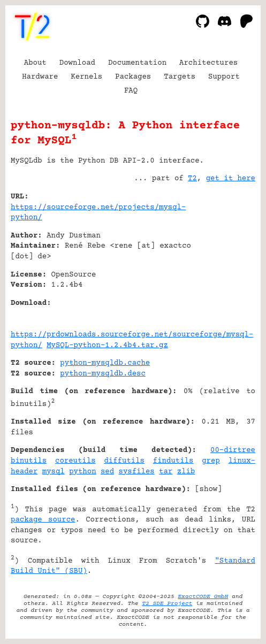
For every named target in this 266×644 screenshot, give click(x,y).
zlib (186, 472)
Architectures (208, 63)
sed (107, 472)
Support (224, 77)
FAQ (131, 91)
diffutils (124, 461)
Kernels (86, 77)
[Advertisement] (223, 262)
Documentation (137, 63)
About (35, 63)
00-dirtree (233, 450)
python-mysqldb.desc (103, 374)
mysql (54, 472)
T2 (192, 179)
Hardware (40, 77)
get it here (231, 179)
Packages (133, 77)
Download (77, 63)
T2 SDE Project (167, 604)
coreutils (75, 461)
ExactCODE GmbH (203, 597)
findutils (173, 461)
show (209, 489)
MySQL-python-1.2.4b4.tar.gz (107, 346)
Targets (180, 77)
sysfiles (137, 472)
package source (43, 520)
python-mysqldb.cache (105, 363)
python (82, 472)
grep (211, 461)
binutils (29, 461)
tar (166, 472)
